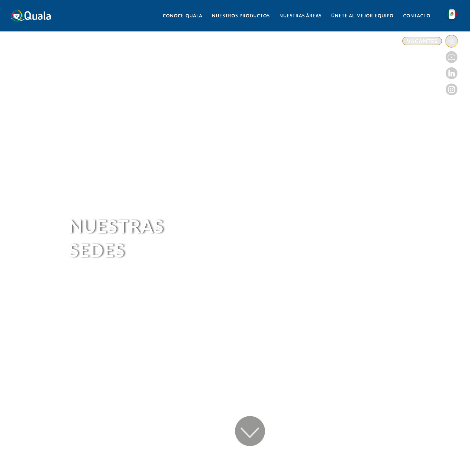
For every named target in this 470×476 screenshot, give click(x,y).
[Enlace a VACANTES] (430, 41)
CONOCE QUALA (183, 16)
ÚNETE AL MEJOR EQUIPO (362, 16)
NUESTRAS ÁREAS (300, 16)
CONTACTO (417, 16)
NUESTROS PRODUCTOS (241, 16)
